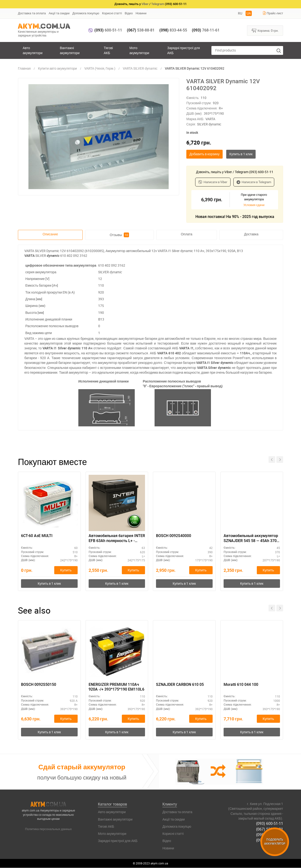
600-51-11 (108, 30)
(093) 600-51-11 (270, 824)
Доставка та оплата (32, 13)
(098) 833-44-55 (270, 835)
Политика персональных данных (48, 829)
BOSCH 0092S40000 (174, 536)
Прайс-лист (273, 13)
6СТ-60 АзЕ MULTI (37, 536)
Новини (141, 13)
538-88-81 (141, 30)
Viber (145, 4)
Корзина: (265, 30)
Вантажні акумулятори (70, 50)
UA (249, 13)
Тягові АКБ (108, 50)
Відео (129, 13)
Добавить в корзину (204, 154)
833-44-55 (173, 30)
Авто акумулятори (33, 50)
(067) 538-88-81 (270, 829)
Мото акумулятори (139, 50)
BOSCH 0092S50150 (39, 685)
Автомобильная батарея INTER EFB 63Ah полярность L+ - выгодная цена (117, 538)
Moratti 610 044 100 (241, 685)
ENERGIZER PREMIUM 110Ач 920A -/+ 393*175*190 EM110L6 (116, 687)
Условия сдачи (254, 205)
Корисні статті (112, 13)
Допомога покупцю (86, 13)
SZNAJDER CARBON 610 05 (180, 685)
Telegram (158, 4)
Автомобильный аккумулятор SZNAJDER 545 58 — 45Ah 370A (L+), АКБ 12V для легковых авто (251, 538)
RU (240, 13)
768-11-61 (206, 30)
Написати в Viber (213, 182)
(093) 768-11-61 (270, 840)
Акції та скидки (59, 13)
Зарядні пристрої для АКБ (183, 50)
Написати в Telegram (254, 182)
